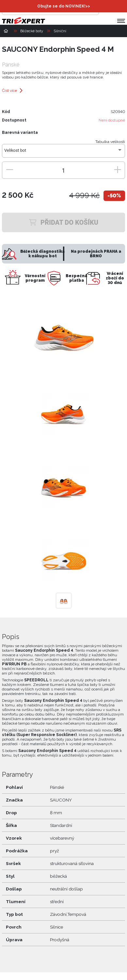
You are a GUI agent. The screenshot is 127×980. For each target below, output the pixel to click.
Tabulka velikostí (110, 142)
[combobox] (63, 153)
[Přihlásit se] (105, 8)
